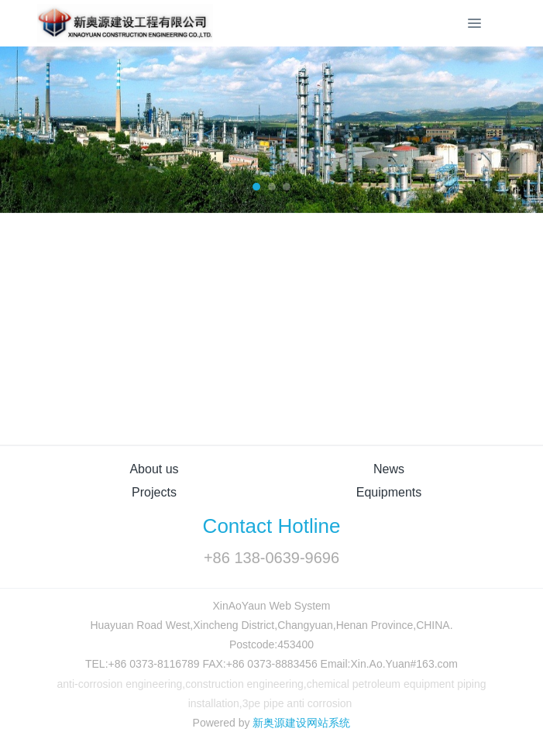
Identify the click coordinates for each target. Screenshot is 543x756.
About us (154, 469)
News (389, 469)
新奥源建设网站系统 (301, 723)
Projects (154, 492)
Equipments (389, 492)
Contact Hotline (272, 526)
